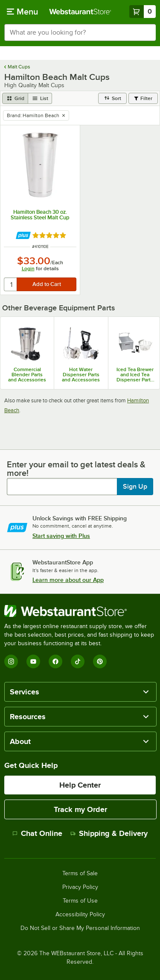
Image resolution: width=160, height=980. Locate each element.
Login (28, 269)
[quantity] (11, 284)
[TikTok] (78, 661)
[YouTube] (33, 661)
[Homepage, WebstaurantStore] (80, 12)
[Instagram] (11, 661)
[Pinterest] (100, 661)
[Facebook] (55, 661)
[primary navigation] (22, 12)
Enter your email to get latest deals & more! (76, 469)
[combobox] (80, 32)
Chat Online (37, 833)
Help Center (80, 785)
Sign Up (135, 487)
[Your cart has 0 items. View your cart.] (143, 12)
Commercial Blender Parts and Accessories (27, 375)
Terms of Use (80, 901)
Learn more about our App (68, 580)
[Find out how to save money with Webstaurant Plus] (23, 235)
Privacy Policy (80, 887)
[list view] (40, 98)
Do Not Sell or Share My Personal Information (80, 928)
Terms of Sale (80, 874)
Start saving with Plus (61, 536)
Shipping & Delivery (109, 833)
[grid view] (15, 98)
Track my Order (80, 809)
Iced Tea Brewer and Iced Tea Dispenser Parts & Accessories (135, 375)
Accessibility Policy (80, 915)
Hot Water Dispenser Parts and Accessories (81, 375)
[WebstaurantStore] (80, 611)
